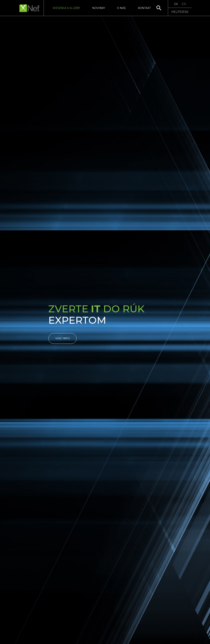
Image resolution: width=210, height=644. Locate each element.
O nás (121, 8)
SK (176, 4)
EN (184, 4)
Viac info (63, 338)
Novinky (99, 8)
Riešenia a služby (66, 8)
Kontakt (144, 8)
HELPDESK (180, 12)
